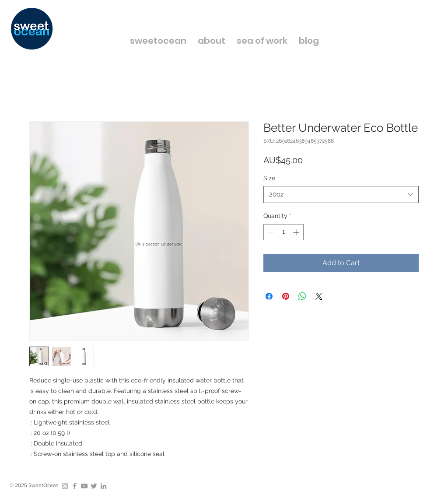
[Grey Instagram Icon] (65, 486)
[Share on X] (319, 296)
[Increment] (297, 232)
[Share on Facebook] (269, 296)
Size (269, 178)
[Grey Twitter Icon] (94, 486)
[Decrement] (270, 232)
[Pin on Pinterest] (286, 296)
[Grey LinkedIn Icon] (103, 486)
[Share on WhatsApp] (302, 296)
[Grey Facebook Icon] (75, 486)
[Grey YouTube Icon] (84, 486)
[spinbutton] (283, 232)
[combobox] (341, 195)
